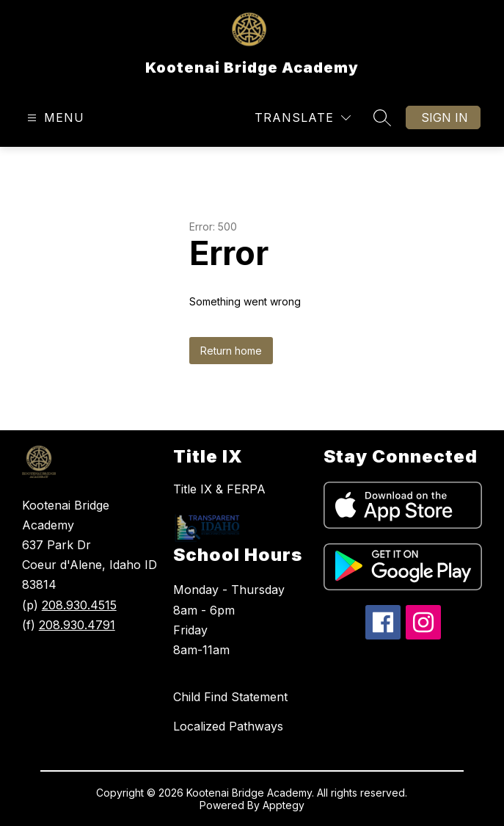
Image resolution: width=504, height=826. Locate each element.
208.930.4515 (79, 605)
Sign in (445, 117)
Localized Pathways (228, 726)
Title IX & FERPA (219, 489)
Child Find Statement (230, 697)
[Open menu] (54, 118)
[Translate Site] (303, 118)
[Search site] (382, 117)
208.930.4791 (77, 625)
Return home (231, 351)
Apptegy (284, 805)
